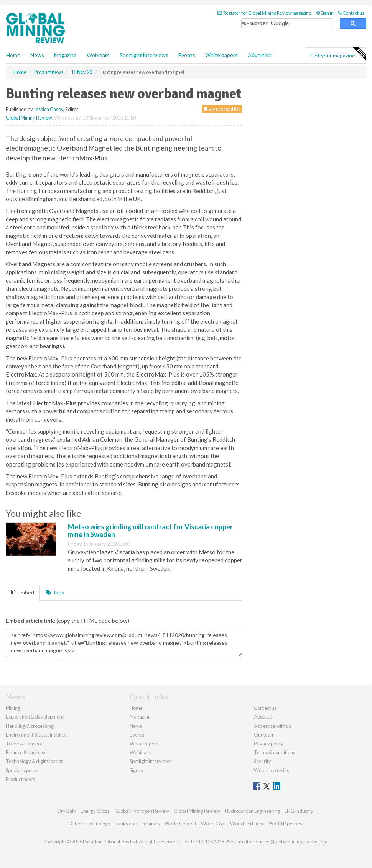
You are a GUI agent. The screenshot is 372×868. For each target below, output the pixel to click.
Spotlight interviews (144, 55)
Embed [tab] (23, 592)
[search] (287, 24)
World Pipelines (285, 824)
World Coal (213, 824)
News (136, 726)
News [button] (37, 55)
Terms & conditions (275, 752)
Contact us (351, 13)
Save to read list (222, 109)
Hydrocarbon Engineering (252, 811)
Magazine (65, 55)
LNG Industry (299, 811)
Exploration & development (35, 717)
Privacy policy (269, 744)
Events (187, 55)
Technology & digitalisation (35, 761)
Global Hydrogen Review (142, 811)
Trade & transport (25, 744)
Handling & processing (30, 726)
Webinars (98, 55)
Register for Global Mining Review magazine (264, 13)
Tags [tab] (55, 592)
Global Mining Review (29, 118)
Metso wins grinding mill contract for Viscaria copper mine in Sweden (150, 531)
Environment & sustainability (36, 735)
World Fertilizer (247, 824)
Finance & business (26, 752)
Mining (13, 708)
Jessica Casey (49, 109)
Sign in (325, 13)
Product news (20, 779)
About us (263, 717)
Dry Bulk (67, 811)
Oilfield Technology (89, 824)
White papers (221, 55)
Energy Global (96, 811)
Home (13, 55)
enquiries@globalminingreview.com (289, 842)
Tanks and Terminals (137, 824)
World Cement (180, 824)
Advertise (260, 55)
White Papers (144, 744)
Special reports (21, 770)
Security (263, 761)
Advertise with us (272, 726)
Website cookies (272, 770)
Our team (264, 735)
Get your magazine (338, 54)
